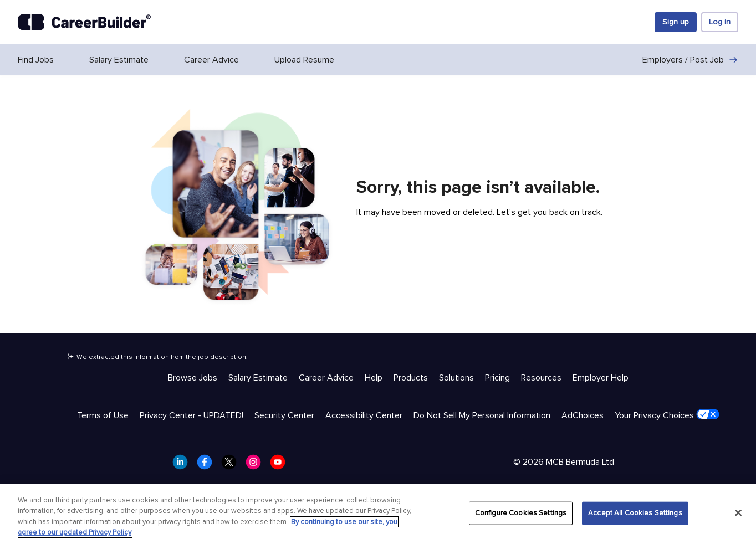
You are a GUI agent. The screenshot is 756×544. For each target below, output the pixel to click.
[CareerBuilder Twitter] (232, 465)
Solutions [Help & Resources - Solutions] (456, 378)
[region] (378, 514)
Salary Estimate (119, 60)
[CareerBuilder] (84, 22)
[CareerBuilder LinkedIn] (183, 465)
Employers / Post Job (690, 60)
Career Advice (211, 60)
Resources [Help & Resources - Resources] (541, 378)
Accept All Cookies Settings (635, 513)
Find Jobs (36, 60)
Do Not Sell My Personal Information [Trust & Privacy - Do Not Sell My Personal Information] (482, 415)
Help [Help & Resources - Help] (374, 378)
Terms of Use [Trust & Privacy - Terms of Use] (103, 415)
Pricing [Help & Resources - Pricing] (497, 378)
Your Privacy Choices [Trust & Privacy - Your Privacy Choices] (667, 415)
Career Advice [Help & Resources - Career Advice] (326, 378)
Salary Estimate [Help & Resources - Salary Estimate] (258, 378)
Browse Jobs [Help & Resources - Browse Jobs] (193, 378)
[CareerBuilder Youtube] (281, 465)
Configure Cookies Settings (521, 513)
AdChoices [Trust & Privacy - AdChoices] (583, 415)
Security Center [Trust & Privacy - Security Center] (284, 415)
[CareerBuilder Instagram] (257, 465)
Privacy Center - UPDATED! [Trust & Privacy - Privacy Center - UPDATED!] (191, 415)
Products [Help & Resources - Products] (411, 378)
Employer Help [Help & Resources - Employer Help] (601, 378)
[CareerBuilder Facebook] (208, 465)
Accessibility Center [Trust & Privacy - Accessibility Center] (364, 415)
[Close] (738, 512)
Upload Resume (304, 60)
